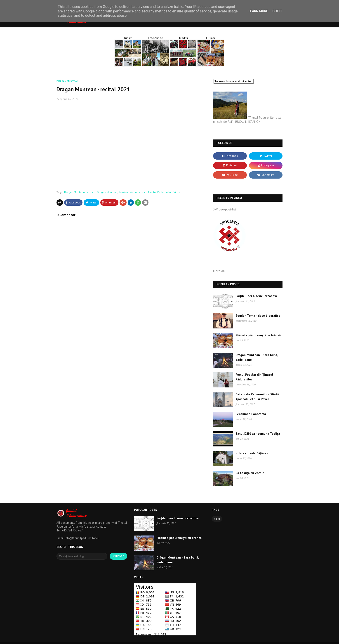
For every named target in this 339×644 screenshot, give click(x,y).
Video (177, 192)
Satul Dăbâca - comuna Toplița (258, 434)
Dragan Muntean (74, 192)
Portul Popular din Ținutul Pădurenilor (254, 377)
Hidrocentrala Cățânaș (252, 453)
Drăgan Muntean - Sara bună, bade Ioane (257, 357)
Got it (277, 11)
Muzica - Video (128, 192)
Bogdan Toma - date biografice (258, 316)
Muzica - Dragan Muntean (102, 192)
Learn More (258, 11)
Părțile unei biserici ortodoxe (257, 296)
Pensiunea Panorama (251, 414)
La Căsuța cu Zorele (250, 473)
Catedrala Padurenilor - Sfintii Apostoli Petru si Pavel (257, 397)
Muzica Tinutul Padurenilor (155, 192)
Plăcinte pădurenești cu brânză (258, 335)
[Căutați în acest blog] (82, 556)
